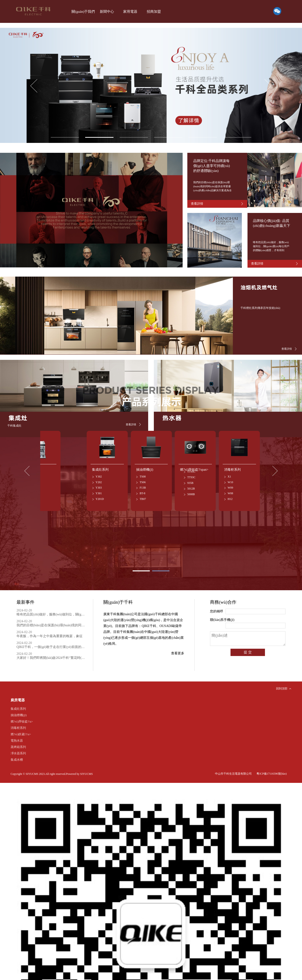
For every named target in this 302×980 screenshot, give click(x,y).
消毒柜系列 (18, 724)
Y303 (99, 485)
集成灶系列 (18, 705)
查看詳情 (287, 348)
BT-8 (143, 491)
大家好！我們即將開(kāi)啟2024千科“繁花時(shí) (51, 653)
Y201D (100, 497)
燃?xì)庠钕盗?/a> (22, 718)
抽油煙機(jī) (19, 711)
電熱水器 (17, 737)
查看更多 (178, 650)
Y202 (99, 480)
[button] (268, 86)
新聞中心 (105, 11)
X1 (229, 474)
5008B (191, 492)
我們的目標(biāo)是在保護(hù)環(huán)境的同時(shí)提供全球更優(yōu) (51, 620)
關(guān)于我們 (83, 11)
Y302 (99, 474)
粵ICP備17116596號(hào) (272, 770)
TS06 (143, 480)
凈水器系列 (18, 750)
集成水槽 (17, 756)
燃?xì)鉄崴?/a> (21, 730)
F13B (143, 485)
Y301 (99, 491)
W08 (230, 491)
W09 (230, 485)
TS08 (143, 474)
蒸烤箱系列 (18, 743)
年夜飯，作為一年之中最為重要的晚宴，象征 (51, 631)
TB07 (143, 497)
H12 (230, 497)
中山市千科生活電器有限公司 (233, 770)
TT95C (191, 469)
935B (190, 480)
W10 (230, 480)
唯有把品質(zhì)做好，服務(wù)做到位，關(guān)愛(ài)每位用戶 (51, 609)
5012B (191, 486)
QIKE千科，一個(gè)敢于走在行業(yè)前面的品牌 (51, 642)
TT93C (191, 475)
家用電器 (128, 11)
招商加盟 (151, 11)
